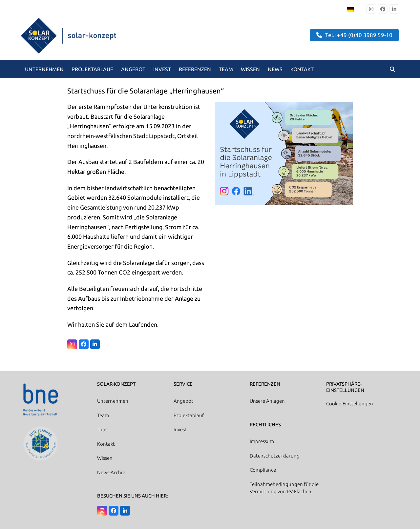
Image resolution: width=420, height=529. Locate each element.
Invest (180, 430)
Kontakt (106, 444)
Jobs (102, 430)
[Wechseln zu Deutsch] (350, 9)
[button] (392, 69)
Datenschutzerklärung (275, 456)
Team (103, 416)
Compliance (263, 470)
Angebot (183, 401)
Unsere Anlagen (267, 401)
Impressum (262, 442)
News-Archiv (111, 473)
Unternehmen (113, 401)
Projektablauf (189, 416)
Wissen (105, 458)
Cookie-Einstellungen (350, 404)
